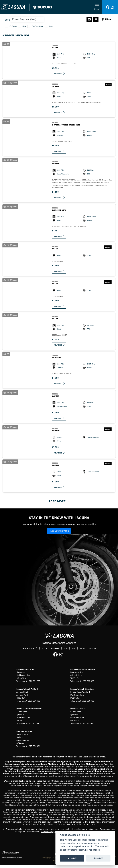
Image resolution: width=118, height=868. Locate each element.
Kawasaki (55, 651)
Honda (44, 651)
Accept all (72, 858)
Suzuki (82, 651)
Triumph (93, 651)
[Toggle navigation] (97, 7)
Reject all (98, 858)
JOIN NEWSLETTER (59, 534)
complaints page (48, 834)
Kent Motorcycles (24, 734)
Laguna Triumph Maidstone (82, 692)
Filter (106, 19)
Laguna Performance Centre (83, 672)
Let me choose (93, 850)
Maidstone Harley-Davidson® (29, 711)
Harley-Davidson (30, 651)
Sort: (7, 20)
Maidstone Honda (78, 711)
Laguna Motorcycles (25, 672)
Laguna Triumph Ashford (27, 692)
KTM (65, 651)
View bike (58, 74)
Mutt (73, 651)
